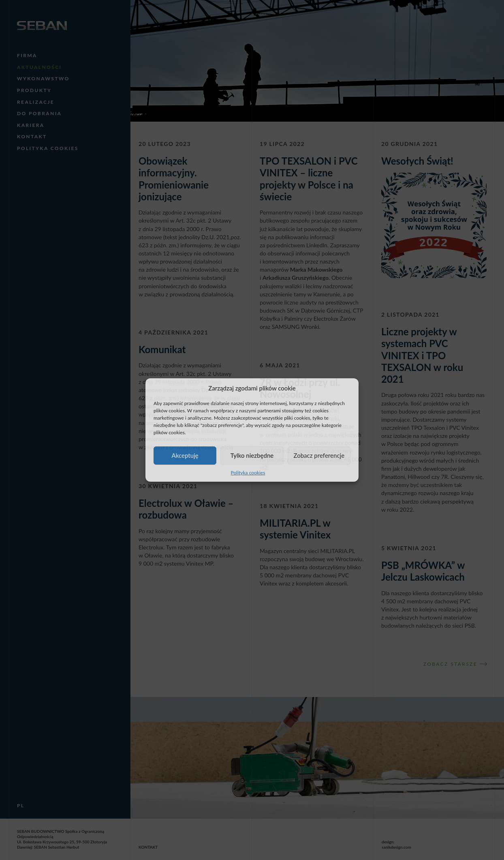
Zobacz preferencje (319, 455)
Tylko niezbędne (252, 455)
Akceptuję (185, 455)
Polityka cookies (248, 473)
